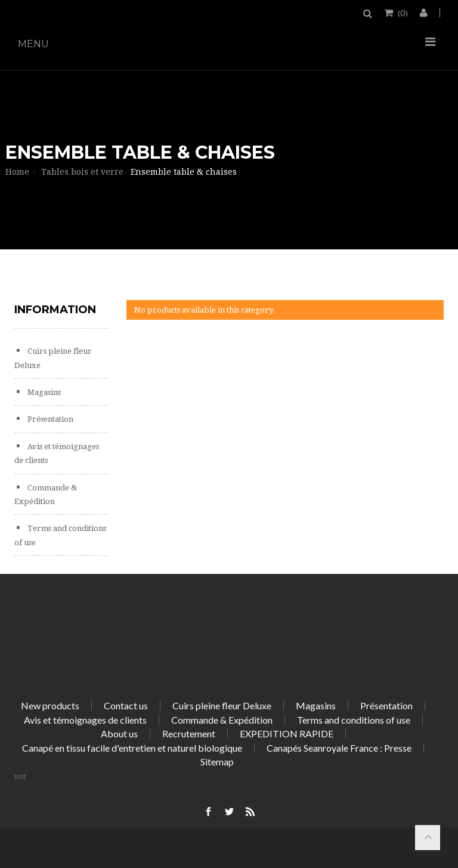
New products (50, 705)
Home (17, 172)
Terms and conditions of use (354, 720)
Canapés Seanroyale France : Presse (339, 748)
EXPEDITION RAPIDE (287, 733)
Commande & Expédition (222, 720)
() (402, 13)
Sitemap (217, 762)
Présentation (49, 419)
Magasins (43, 392)
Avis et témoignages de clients (85, 720)
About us (119, 733)
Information (55, 310)
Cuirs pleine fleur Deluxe (222, 705)
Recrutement (189, 733)
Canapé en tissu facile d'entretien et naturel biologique (132, 748)
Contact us (126, 705)
